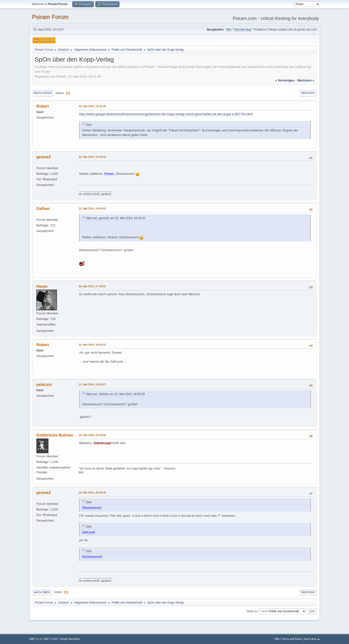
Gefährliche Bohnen (55, 435)
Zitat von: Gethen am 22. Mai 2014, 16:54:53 (115, 394)
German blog (242, 30)
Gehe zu (252, 611)
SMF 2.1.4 (35, 639)
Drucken (308, 93)
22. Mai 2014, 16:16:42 (92, 157)
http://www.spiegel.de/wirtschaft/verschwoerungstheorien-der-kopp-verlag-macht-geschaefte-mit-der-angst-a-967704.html (166, 114)
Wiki (229, 30)
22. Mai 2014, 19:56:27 (92, 384)
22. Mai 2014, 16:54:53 (92, 208)
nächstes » (306, 80)
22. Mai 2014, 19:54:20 (92, 345)
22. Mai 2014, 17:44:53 (92, 286)
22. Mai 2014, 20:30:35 (92, 493)
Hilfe (277, 639)
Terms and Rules (292, 639)
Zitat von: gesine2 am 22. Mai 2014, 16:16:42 (116, 218)
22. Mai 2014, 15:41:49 (92, 106)
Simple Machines (70, 639)
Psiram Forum (50, 17)
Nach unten (43, 93)
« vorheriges (285, 80)
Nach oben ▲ (312, 639)
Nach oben (42, 592)
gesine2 (44, 157)
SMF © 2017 (51, 639)
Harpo (42, 286)
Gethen (43, 209)
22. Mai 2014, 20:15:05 (92, 435)
